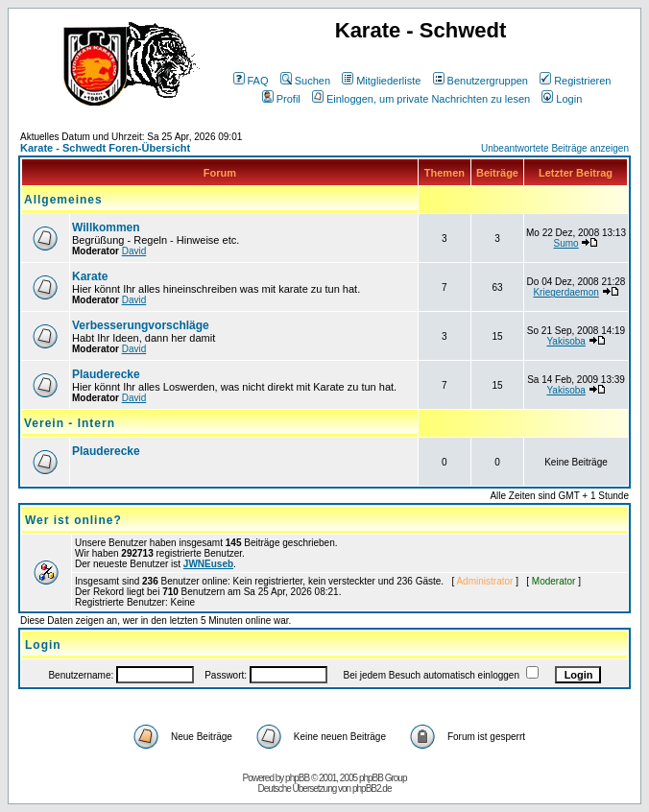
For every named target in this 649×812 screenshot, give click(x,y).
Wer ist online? (73, 520)
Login (562, 99)
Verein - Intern (70, 423)
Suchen (305, 81)
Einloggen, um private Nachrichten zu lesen (421, 99)
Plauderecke (106, 374)
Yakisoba (565, 341)
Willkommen (106, 227)
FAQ (251, 81)
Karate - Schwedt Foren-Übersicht (105, 148)
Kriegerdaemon (565, 292)
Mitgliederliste (381, 81)
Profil (281, 99)
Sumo (566, 243)
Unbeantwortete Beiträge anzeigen (555, 148)
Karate (90, 276)
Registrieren (575, 81)
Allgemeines (63, 200)
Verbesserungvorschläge (141, 325)
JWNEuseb (208, 564)
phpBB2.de (372, 788)
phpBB (297, 778)
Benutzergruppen (481, 81)
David (134, 251)
